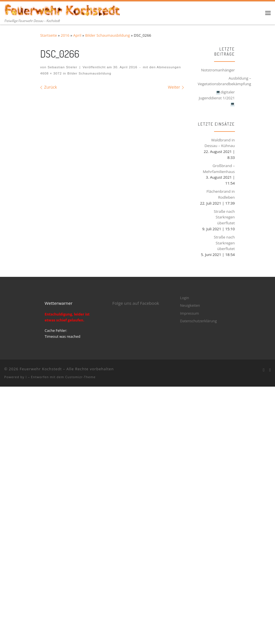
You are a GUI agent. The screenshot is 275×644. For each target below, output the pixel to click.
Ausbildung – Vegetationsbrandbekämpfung (224, 81)
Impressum (189, 313)
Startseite (49, 35)
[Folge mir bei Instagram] (270, 370)
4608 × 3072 (51, 73)
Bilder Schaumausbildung (108, 35)
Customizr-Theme (80, 377)
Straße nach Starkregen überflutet (224, 217)
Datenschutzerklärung (198, 321)
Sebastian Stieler (63, 67)
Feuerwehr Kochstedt (41, 369)
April (77, 35)
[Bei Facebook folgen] (264, 370)
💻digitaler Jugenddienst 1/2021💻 (217, 98)
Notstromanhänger (218, 70)
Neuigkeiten (190, 305)
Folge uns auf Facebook (136, 303)
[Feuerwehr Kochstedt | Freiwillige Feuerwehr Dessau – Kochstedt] (63, 9)
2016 (65, 35)
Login (184, 298)
